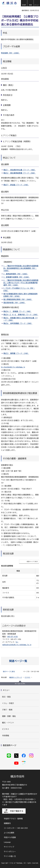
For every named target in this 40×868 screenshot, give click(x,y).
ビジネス (28, 677)
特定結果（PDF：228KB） (10, 53)
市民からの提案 (10, 837)
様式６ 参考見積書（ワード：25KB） (18, 323)
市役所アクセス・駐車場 (13, 819)
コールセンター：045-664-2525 (16, 828)
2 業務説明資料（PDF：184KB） (16, 274)
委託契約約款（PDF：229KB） (15, 303)
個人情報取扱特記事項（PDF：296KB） (18, 299)
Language (7, 842)
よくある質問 (9, 833)
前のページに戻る (9, 672)
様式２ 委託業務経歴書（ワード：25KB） (20, 173)
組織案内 (7, 823)
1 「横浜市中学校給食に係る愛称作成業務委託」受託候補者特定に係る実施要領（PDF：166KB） (21, 268)
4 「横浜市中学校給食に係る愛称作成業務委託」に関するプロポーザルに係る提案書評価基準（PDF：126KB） (21, 283)
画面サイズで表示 (32, 562)
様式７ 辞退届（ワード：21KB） (16, 185)
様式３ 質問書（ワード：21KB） (16, 353)
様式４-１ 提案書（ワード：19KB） (17, 311)
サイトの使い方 (10, 856)
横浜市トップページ (16, 677)
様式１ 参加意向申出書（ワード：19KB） (20, 170)
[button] (24, 3)
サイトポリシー (10, 852)
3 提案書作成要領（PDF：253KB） (17, 277)
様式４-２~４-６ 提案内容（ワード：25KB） (21, 315)
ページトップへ (20, 684)
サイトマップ (9, 847)
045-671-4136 (12, 637)
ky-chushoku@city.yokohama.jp (13, 367)
